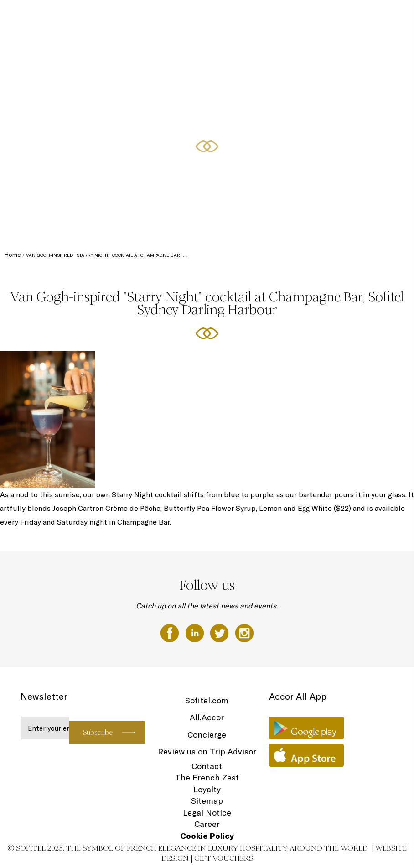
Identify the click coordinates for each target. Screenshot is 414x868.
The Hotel (168, 17)
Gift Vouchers (224, 858)
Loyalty (207, 789)
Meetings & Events (322, 17)
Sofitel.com (207, 700)
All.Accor (207, 717)
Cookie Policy (207, 836)
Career (207, 824)
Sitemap (207, 801)
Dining (283, 17)
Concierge (207, 735)
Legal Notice (207, 813)
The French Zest (207, 777)
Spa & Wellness (370, 17)
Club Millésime (250, 17)
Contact (207, 766)
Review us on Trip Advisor (207, 751)
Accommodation (206, 17)
